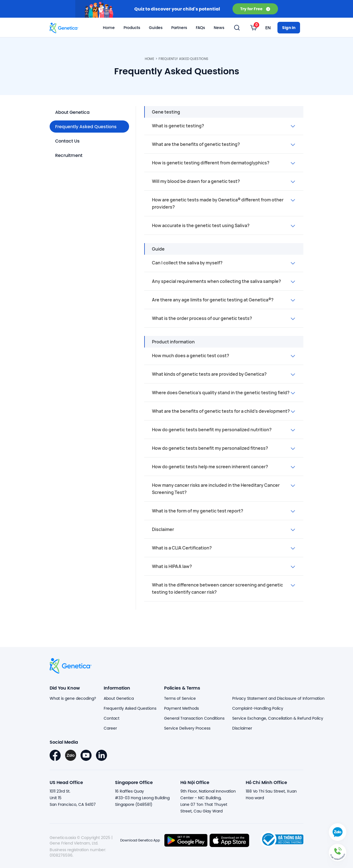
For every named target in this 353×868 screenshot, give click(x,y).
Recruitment (69, 155)
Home (109, 28)
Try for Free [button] (255, 9)
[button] (338, 853)
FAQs (200, 28)
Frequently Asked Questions (183, 59)
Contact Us (67, 141)
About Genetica (72, 112)
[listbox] (254, 28)
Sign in (289, 27)
